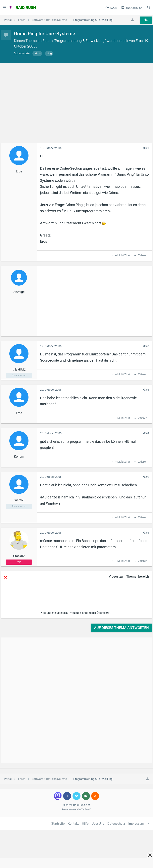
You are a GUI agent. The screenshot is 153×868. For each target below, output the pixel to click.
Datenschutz (116, 824)
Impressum (136, 824)
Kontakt (73, 824)
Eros (139, 41)
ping (49, 53)
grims (37, 53)
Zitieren (142, 256)
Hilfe (85, 824)
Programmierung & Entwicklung (80, 41)
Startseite (58, 824)
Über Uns (98, 824)
